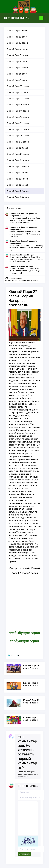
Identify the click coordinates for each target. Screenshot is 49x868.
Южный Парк (16, 18)
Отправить (24, 854)
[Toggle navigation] (41, 18)
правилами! (23, 776)
